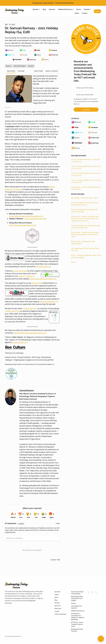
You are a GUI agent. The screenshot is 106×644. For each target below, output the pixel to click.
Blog (44, 9)
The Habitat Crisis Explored (76, 607)
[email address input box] (86, 95)
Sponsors (52, 9)
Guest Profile (38, 71)
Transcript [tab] (21, 71)
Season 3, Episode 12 (26, 276)
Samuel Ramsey (27, 390)
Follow (97, 11)
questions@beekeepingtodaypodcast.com (30, 333)
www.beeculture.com (20, 342)
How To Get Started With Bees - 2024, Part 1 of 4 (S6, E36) (86, 161)
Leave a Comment (51, 71)
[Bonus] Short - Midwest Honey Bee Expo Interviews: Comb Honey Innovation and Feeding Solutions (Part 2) (85, 219)
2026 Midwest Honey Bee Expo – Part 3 (84, 198)
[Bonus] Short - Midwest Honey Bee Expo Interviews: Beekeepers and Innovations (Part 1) (85, 235)
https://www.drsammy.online (36, 219)
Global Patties (37, 283)
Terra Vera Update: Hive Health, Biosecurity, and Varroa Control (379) (86, 227)
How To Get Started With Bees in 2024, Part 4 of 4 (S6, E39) (86, 181)
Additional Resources (65, 9)
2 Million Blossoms (12, 311)
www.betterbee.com (43, 267)
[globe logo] (20, 500)
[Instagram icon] (96, 592)
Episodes (36, 9)
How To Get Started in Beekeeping (77, 593)
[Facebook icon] (92, 592)
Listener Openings (60, 614)
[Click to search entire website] (90, 13)
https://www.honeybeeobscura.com (23, 225)
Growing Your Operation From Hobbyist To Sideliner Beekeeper (78, 616)
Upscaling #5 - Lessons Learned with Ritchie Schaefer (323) (86, 188)
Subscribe (86, 110)
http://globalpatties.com (49, 302)
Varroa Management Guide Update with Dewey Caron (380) (84, 211)
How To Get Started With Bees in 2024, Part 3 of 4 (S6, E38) (86, 174)
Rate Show (58, 608)
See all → (74, 262)
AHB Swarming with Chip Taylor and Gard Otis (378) (85, 249)
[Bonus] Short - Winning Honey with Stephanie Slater (83, 243)
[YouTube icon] (89, 592)
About (77, 13)
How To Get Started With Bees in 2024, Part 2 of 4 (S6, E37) (86, 167)
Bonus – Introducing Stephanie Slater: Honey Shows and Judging (86, 256)
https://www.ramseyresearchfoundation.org (26, 216)
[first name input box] (86, 88)
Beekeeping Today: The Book (77, 630)
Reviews (87, 9)
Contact (85, 13)
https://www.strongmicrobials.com (43, 279)
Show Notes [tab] (11, 71)
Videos (57, 594)
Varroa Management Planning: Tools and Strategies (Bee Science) (85, 204)
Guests (79, 9)
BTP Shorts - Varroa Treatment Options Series (77, 624)
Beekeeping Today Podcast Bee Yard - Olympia (77, 598)
